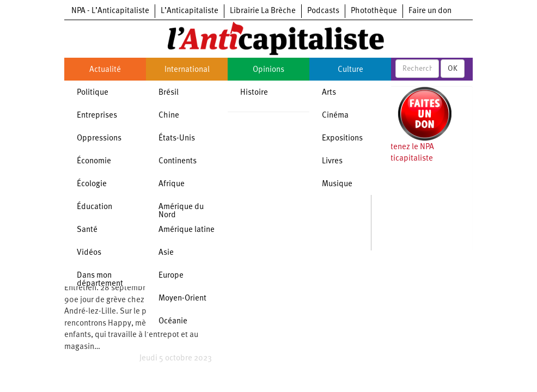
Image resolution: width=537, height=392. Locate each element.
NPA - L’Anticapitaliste (110, 11)
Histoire (254, 93)
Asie (166, 253)
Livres (332, 161)
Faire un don (430, 11)
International (187, 70)
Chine (169, 116)
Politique (93, 93)
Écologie (92, 184)
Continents (178, 161)
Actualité (105, 70)
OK (453, 69)
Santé (87, 230)
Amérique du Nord (181, 211)
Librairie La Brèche (263, 11)
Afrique (172, 184)
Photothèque (374, 11)
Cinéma (335, 116)
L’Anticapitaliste (190, 11)
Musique (337, 184)
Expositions (342, 139)
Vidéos (89, 253)
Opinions (268, 70)
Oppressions (99, 139)
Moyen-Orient (182, 299)
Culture (350, 70)
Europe (171, 276)
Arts (329, 93)
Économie (94, 161)
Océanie (173, 321)
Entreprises (97, 116)
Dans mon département (100, 280)
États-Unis (177, 139)
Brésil (169, 93)
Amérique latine (187, 230)
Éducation (94, 207)
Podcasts (323, 11)
